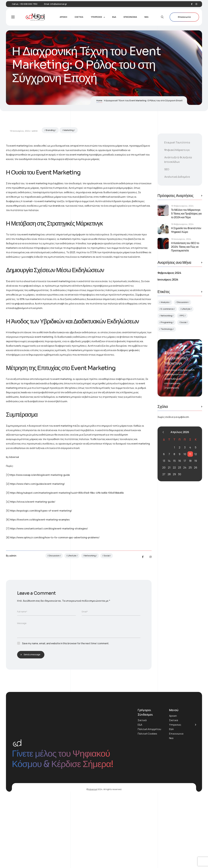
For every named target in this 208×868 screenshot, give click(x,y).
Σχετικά (142, 790)
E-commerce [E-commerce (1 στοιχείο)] (167, 309)
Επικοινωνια (176, 803)
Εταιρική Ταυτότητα (177, 142)
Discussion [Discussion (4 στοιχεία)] (182, 302)
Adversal (93, 859)
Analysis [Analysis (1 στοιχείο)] (165, 302)
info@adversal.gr (59, 4)
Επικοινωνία (184, 17)
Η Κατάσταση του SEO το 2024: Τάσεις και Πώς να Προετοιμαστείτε (185, 247)
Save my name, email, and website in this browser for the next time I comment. (66, 713)
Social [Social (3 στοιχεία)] (183, 322)
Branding (50, 199)
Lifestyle (72, 625)
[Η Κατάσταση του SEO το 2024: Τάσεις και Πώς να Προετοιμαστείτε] (163, 243)
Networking (90, 625)
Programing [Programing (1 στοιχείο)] (167, 322)
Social (107, 625)
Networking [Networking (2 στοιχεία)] (166, 316)
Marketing (69, 199)
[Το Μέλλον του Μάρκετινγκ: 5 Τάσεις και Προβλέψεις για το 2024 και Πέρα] (163, 210)
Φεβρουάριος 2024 (169, 273)
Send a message (31, 724)
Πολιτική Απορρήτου (149, 799)
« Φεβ (163, 432)
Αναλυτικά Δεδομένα (177, 177)
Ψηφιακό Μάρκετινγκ (177, 150)
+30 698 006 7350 (28, 4)
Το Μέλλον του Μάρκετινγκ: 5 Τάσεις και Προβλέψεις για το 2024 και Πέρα (186, 214)
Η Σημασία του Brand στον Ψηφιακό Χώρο (186, 230)
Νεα (171, 808)
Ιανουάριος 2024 (168, 279)
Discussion (54, 625)
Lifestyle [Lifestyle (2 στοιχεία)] (186, 309)
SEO (167, 169)
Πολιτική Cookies (147, 803)
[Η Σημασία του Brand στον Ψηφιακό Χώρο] (163, 229)
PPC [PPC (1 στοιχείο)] (182, 316)
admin (35, 200)
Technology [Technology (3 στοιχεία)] (167, 329)
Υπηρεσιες (175, 794)
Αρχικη (173, 785)
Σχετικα (174, 790)
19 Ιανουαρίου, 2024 (20, 200)
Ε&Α (140, 794)
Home (99, 100)
